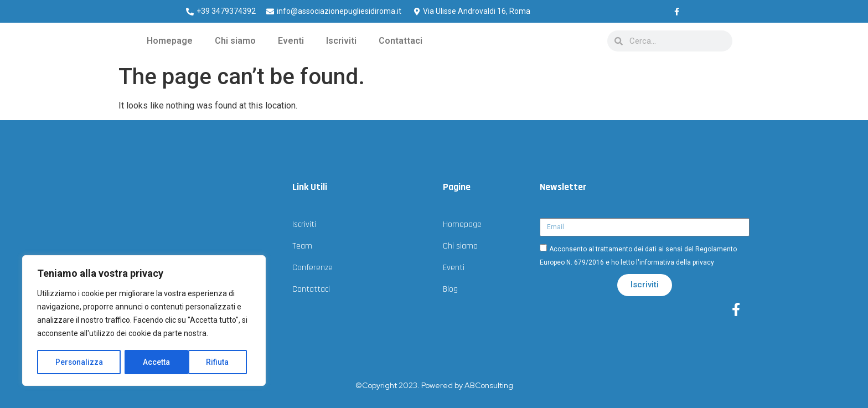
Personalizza (79, 362)
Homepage (170, 41)
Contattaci (401, 41)
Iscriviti (341, 41)
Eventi (291, 41)
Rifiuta (155, 362)
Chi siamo (235, 41)
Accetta (219, 362)
